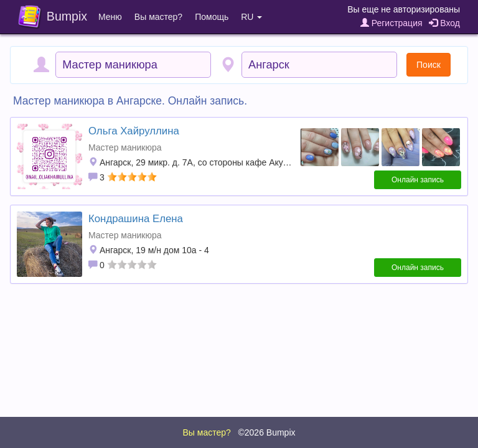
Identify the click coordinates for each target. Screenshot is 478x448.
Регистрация (391, 23)
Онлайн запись (418, 180)
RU (251, 17)
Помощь (212, 17)
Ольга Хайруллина (134, 131)
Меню (110, 17)
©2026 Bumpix (266, 432)
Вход (444, 23)
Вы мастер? (158, 17)
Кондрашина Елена (136, 219)
